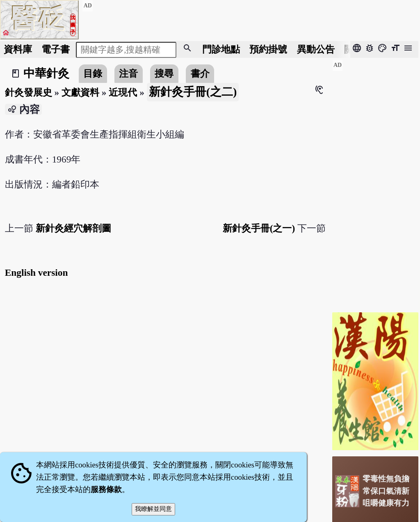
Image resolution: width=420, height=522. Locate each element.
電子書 (56, 49)
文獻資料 (80, 92)
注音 (128, 73)
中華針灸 (46, 73)
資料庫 (18, 49)
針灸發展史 (29, 92)
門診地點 (221, 49)
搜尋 (164, 73)
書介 (200, 73)
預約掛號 (268, 49)
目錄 (93, 73)
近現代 (123, 92)
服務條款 (106, 489)
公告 (316, 49)
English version (37, 272)
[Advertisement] (375, 183)
